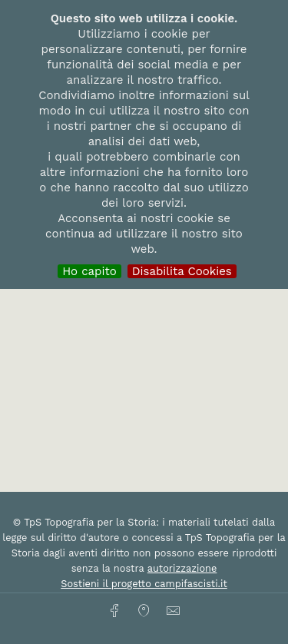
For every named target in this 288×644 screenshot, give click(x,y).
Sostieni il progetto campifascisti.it (144, 584)
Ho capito (89, 271)
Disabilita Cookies (182, 271)
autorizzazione (182, 568)
